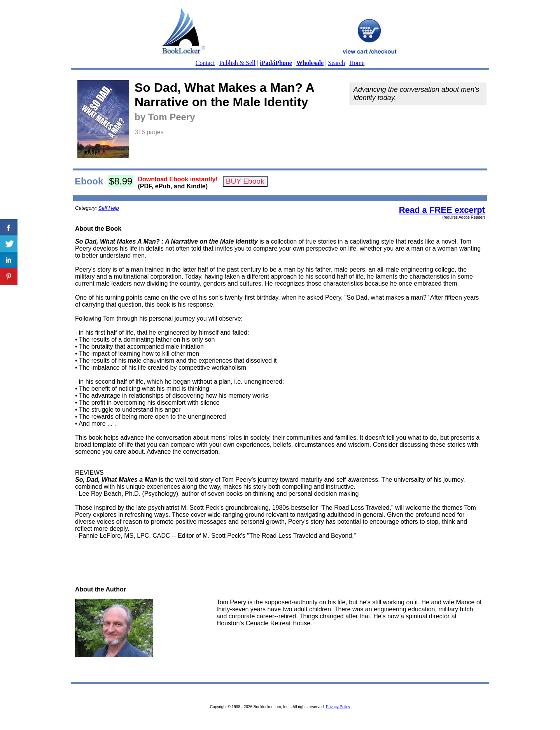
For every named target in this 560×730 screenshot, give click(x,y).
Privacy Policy (338, 707)
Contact (205, 63)
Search (337, 63)
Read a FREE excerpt (442, 210)
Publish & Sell (237, 63)
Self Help (109, 208)
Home (357, 63)
